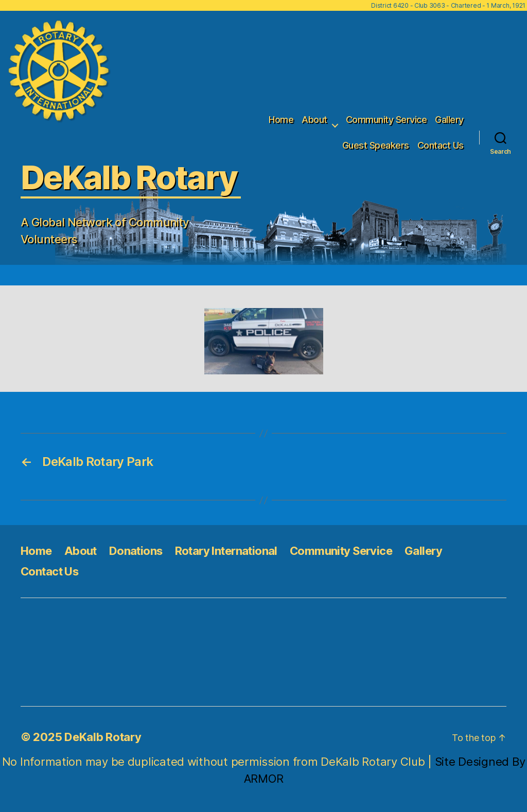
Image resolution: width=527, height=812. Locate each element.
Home (281, 120)
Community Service (387, 120)
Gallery (449, 120)
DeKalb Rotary (103, 737)
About (314, 120)
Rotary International (226, 551)
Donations (136, 551)
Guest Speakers (376, 145)
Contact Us (441, 145)
